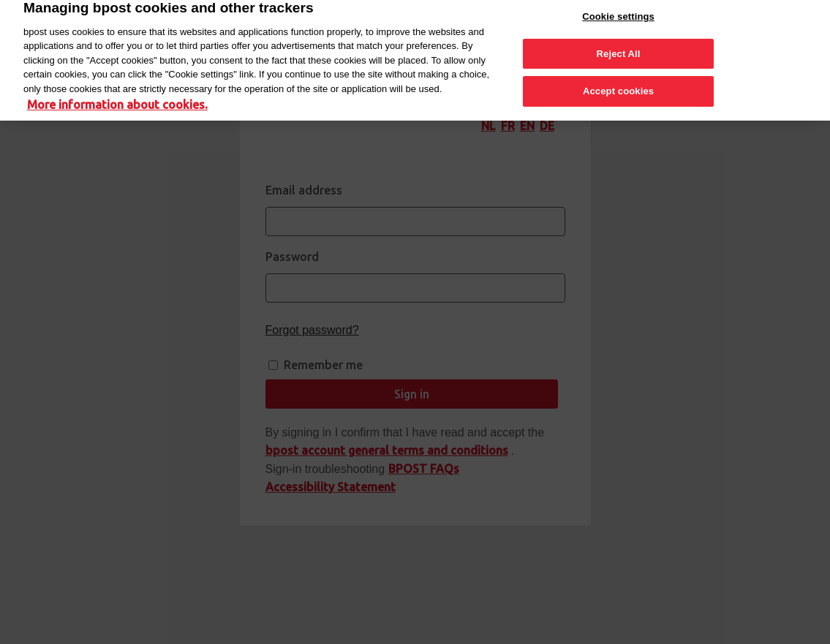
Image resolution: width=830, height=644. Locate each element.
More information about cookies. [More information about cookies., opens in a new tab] (117, 99)
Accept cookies (618, 85)
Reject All (619, 48)
